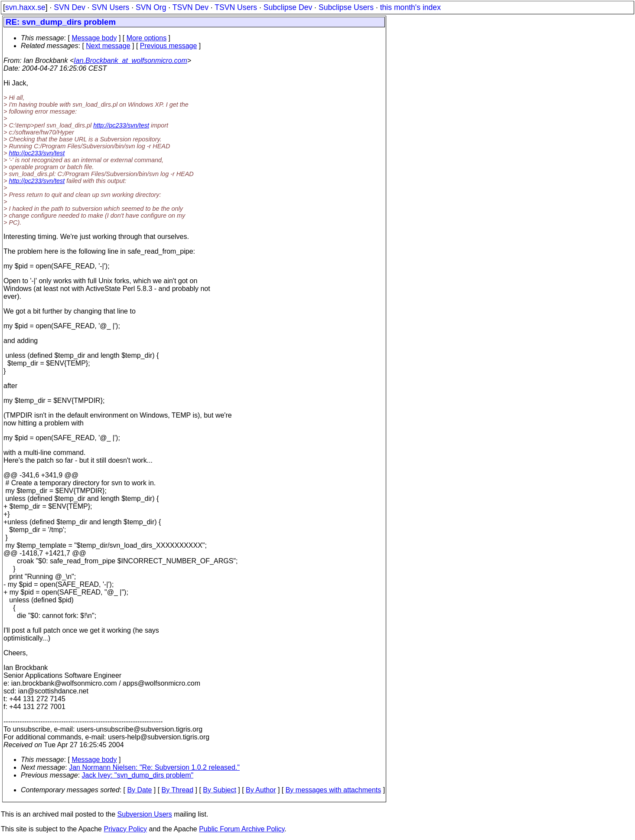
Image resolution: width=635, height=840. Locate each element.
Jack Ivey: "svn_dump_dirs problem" (138, 775)
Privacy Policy (125, 829)
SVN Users (110, 7)
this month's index (410, 7)
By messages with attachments (334, 790)
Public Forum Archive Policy (242, 829)
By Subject (219, 790)
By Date (139, 790)
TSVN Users (236, 7)
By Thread (178, 790)
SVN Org (151, 7)
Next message (108, 46)
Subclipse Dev (288, 7)
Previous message (169, 46)
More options (147, 38)
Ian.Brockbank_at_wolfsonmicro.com (130, 60)
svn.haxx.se (25, 7)
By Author (261, 790)
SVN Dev (69, 7)
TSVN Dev (190, 7)
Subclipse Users (346, 7)
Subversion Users (145, 814)
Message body (94, 38)
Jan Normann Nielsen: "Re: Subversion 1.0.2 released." (154, 767)
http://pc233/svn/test (121, 125)
